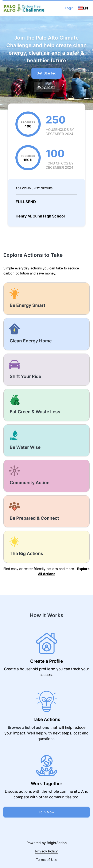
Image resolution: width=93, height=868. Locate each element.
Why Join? (47, 87)
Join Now (46, 812)
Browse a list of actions (28, 727)
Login (69, 8)
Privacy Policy (46, 851)
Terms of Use (46, 860)
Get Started (46, 73)
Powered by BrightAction (47, 843)
